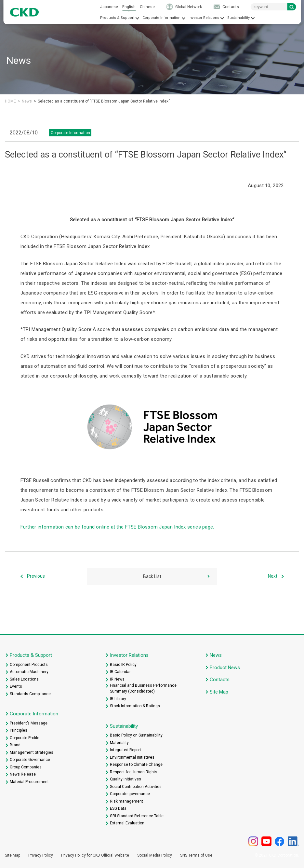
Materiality (119, 743)
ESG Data (118, 808)
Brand (15, 745)
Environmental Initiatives (132, 757)
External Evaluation (127, 823)
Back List (152, 576)
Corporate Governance (30, 760)
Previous (36, 576)
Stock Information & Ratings (135, 706)
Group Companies (26, 767)
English (129, 7)
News (27, 101)
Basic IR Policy (123, 665)
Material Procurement (29, 782)
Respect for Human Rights (134, 772)
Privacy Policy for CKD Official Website (95, 855)
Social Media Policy (155, 855)
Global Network (189, 7)
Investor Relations (204, 18)
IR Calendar (120, 672)
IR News (117, 679)
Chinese (147, 7)
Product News (225, 668)
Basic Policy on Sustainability (136, 735)
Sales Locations (24, 679)
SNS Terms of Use (196, 855)
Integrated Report (126, 750)
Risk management (126, 801)
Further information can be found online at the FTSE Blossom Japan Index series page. (117, 527)
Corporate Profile (25, 738)
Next (273, 576)
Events (16, 686)
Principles (19, 730)
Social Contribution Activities (136, 787)
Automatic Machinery (29, 672)
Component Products (29, 665)
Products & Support (117, 18)
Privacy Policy (41, 855)
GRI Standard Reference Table (137, 816)
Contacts (231, 7)
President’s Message (29, 723)
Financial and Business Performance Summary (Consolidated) (143, 688)
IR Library (118, 699)
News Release (23, 774)
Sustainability (238, 18)
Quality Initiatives (126, 779)
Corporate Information (161, 18)
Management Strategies (32, 752)
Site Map (219, 692)
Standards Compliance (30, 694)
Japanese (109, 7)
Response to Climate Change (136, 765)
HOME (10, 101)
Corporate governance (130, 794)
